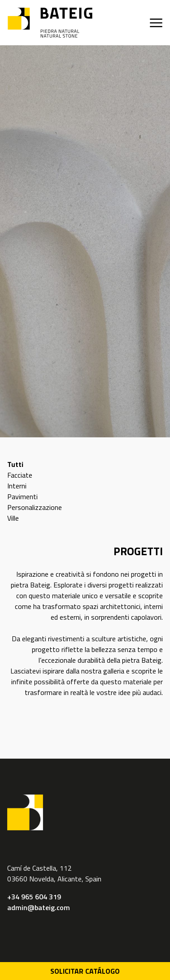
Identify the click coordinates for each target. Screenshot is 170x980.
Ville (13, 518)
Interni (17, 486)
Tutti (15, 464)
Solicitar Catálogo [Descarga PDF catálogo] (85, 971)
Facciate (20, 475)
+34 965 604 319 (34, 897)
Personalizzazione (35, 507)
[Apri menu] (156, 23)
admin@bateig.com (39, 907)
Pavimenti (22, 496)
